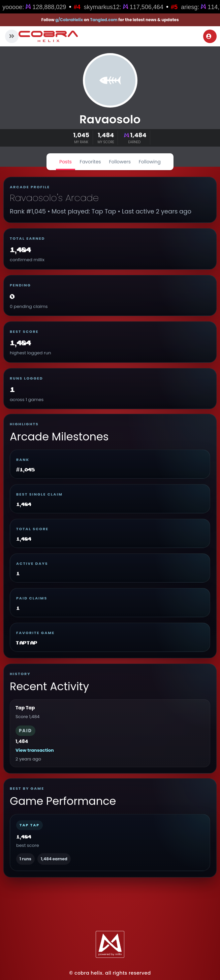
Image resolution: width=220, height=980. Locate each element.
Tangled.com (104, 20)
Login (209, 36)
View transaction (35, 750)
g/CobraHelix (69, 20)
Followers (120, 162)
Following (150, 162)
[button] (12, 36)
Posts (66, 162)
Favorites (90, 162)
